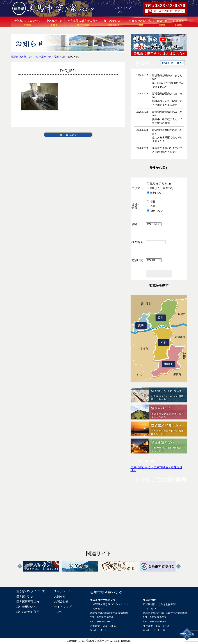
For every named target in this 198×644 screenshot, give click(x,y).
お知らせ (60, 596)
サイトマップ (123, 7)
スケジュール (63, 591)
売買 (151, 206)
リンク (119, 12)
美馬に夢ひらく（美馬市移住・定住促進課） (156, 469)
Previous (20, 566)
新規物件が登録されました (167, 75)
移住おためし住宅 (28, 612)
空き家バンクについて (31, 591)
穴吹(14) (165, 184)
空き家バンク (25, 596)
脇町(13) (153, 188)
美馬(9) (152, 184)
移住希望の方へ (26, 607)
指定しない (155, 193)
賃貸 (151, 202)
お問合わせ (61, 601)
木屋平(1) (167, 188)
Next (178, 566)
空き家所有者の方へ (29, 601)
